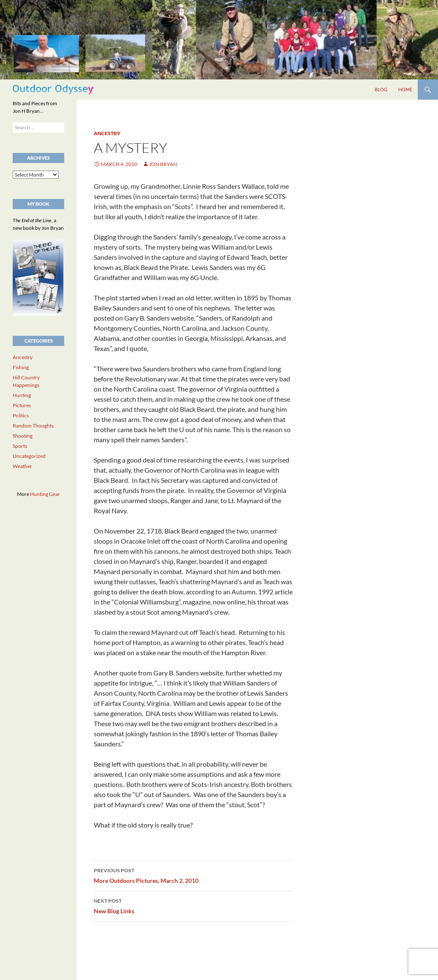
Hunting (22, 395)
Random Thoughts (33, 426)
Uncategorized (29, 456)
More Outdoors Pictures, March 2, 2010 (194, 875)
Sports (20, 446)
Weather (22, 466)
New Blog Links (194, 905)
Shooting (23, 436)
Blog (381, 89)
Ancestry (107, 133)
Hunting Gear (45, 494)
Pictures (22, 405)
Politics (21, 415)
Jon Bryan (163, 164)
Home (405, 89)
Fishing (21, 367)
